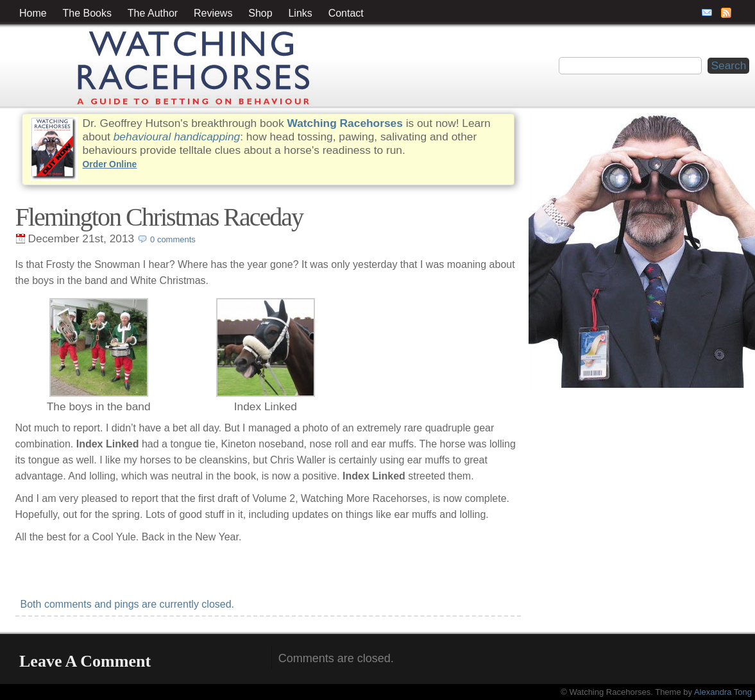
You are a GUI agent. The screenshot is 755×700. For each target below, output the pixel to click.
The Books (87, 13)
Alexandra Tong (723, 692)
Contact (346, 13)
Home (33, 13)
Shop (260, 13)
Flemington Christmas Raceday (159, 217)
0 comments (173, 239)
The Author (153, 13)
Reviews (213, 13)
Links (300, 13)
